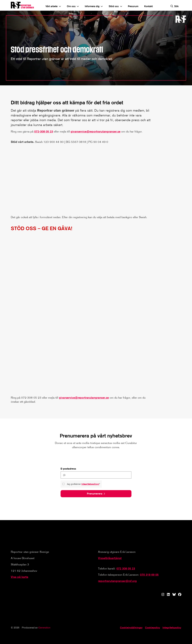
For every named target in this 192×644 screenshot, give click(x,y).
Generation (44, 628)
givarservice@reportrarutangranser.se (96, 132)
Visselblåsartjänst (110, 558)
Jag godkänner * (84, 484)
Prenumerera (95, 494)
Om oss (71, 6)
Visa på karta (20, 577)
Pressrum (133, 6)
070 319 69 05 (149, 575)
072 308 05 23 (126, 568)
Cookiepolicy (153, 628)
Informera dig (92, 6)
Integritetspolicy (172, 628)
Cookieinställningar (131, 628)
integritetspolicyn (91, 484)
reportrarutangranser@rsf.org (117, 581)
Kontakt (148, 6)
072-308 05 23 (44, 132)
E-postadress (68, 469)
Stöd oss (114, 6)
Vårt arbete (52, 6)
